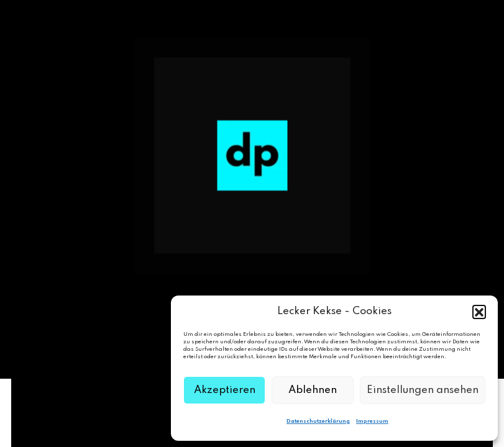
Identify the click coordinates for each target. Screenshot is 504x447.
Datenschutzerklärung (318, 421)
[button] (479, 312)
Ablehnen (313, 390)
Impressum (372, 421)
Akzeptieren (225, 390)
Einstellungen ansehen (423, 390)
